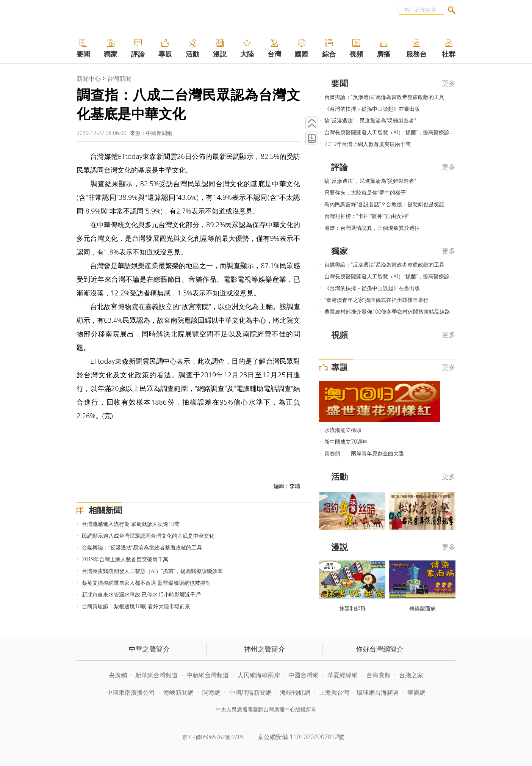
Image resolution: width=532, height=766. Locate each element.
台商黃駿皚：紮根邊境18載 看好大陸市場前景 (136, 606)
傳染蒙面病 (422, 608)
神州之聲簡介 (264, 649)
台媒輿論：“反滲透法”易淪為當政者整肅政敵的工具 (142, 547)
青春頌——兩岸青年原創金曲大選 (364, 453)
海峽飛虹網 (296, 692)
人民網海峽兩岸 (259, 675)
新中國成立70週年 (346, 442)
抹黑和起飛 (352, 608)
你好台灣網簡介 (380, 649)
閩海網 (211, 692)
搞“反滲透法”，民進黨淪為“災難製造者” (370, 120)
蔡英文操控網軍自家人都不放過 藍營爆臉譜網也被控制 (146, 583)
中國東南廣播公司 (131, 692)
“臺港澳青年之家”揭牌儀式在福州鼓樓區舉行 (376, 300)
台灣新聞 (119, 78)
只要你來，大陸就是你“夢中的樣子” (366, 192)
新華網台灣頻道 (156, 675)
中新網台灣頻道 (208, 675)
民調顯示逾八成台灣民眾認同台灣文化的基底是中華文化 (148, 536)
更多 (449, 83)
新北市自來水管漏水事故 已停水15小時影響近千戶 (141, 594)
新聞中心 (89, 78)
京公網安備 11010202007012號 (301, 737)
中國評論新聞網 (250, 692)
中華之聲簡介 (149, 649)
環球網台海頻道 (379, 692)
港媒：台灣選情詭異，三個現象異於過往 (372, 228)
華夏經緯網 (343, 675)
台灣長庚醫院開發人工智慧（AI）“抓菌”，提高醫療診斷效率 (152, 571)
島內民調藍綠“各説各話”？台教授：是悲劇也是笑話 (384, 204)
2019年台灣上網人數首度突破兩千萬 (125, 559)
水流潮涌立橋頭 (343, 430)
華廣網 (416, 692)
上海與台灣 (334, 692)
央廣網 (118, 675)
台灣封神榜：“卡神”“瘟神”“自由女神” (366, 216)
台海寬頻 (379, 675)
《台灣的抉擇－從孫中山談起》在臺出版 (372, 109)
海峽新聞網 (178, 692)
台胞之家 (411, 675)
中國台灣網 (304, 675)
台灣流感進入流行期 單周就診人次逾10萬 (131, 524)
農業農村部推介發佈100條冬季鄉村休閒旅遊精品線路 (387, 312)
